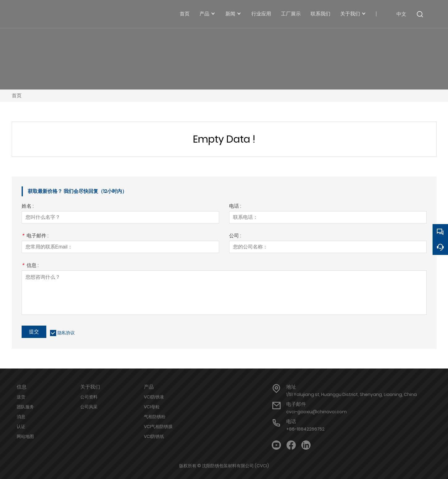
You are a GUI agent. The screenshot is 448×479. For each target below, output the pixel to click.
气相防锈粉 (155, 417)
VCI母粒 (152, 407)
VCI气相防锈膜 (158, 427)
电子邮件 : (35, 236)
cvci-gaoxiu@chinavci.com (316, 412)
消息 (21, 417)
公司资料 (89, 397)
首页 (17, 96)
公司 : (235, 236)
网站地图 (25, 436)
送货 (21, 397)
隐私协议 (66, 333)
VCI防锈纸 (154, 436)
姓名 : (28, 207)
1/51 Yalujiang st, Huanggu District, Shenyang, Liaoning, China (352, 394)
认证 (21, 427)
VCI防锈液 (154, 397)
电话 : (235, 207)
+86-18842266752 (305, 429)
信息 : (30, 266)
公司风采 (89, 407)
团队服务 (25, 407)
